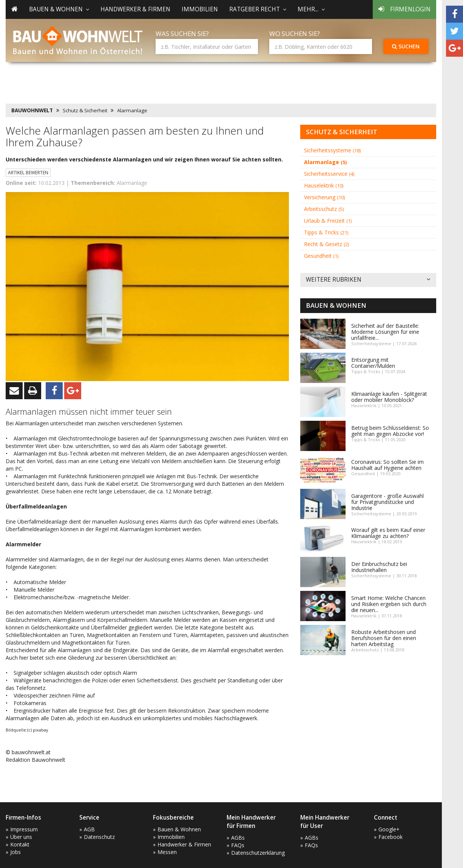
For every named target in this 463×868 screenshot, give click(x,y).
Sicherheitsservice (329, 174)
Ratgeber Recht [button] (258, 9)
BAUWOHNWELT (32, 110)
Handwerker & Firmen (135, 9)
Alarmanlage (132, 110)
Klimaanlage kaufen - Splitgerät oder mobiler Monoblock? (389, 397)
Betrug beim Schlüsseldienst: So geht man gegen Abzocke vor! (390, 431)
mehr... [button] (311, 9)
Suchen (406, 46)
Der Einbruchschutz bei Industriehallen (379, 567)
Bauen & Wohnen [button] (59, 9)
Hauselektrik (324, 185)
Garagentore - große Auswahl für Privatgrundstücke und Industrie (387, 502)
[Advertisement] (143, 81)
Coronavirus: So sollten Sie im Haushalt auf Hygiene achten (387, 465)
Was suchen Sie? (182, 33)
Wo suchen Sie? (295, 33)
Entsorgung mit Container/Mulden (373, 363)
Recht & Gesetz (326, 244)
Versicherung (324, 197)
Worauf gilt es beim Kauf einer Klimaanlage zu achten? (388, 533)
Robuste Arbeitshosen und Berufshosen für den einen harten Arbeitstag (384, 638)
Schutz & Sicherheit (85, 110)
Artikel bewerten (28, 173)
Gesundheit (321, 256)
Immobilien (200, 9)
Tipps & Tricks (326, 232)
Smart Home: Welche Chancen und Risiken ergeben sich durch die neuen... (389, 604)
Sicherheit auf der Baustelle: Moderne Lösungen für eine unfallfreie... (385, 332)
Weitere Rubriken (368, 280)
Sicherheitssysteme (332, 150)
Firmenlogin (404, 9)
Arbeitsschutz (324, 209)
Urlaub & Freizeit (328, 221)
